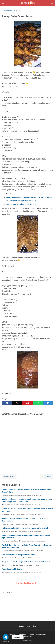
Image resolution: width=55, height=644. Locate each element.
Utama (21, 626)
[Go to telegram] (6, 637)
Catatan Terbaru (9, 476)
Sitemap (28, 626)
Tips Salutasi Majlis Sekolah (12, 569)
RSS (35, 626)
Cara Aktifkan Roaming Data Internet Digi (21, 201)
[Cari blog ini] (52, 3)
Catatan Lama (46, 476)
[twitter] (17, 403)
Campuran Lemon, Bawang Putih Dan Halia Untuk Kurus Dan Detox (26, 562)
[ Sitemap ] (26, 636)
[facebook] (7, 403)
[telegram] (48, 403)
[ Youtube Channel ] (41, 634)
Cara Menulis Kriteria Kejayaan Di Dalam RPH (19, 555)
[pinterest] (27, 403)
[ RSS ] (31, 636)
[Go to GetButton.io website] (6, 642)
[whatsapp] (38, 403)
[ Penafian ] (32, 634)
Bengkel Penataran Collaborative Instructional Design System (29, 197)
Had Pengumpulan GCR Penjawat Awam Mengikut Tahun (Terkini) (26, 528)
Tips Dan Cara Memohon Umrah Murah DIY (22, 204)
